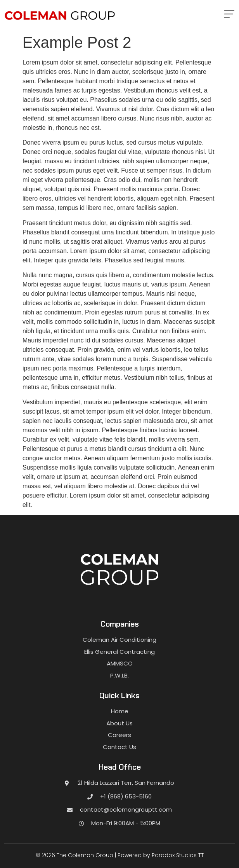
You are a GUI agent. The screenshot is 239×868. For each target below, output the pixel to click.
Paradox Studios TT (178, 855)
